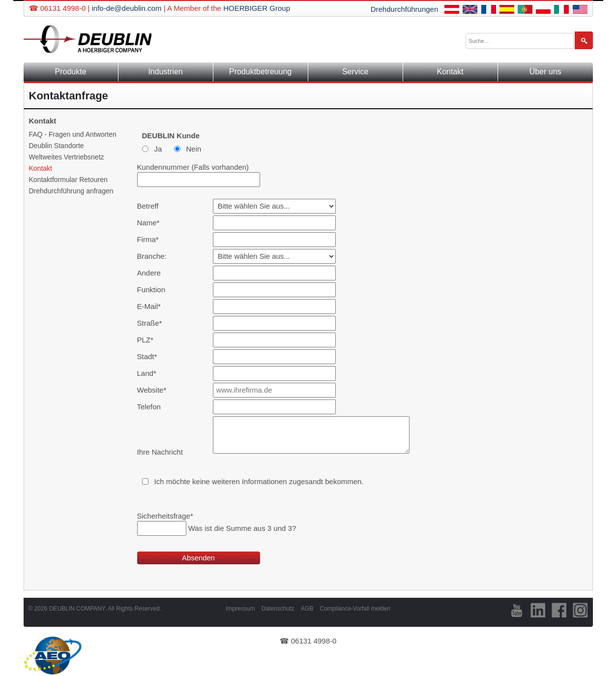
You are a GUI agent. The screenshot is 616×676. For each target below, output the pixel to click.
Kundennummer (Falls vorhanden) (193, 167)
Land (153, 373)
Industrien (165, 72)
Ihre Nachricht (160, 452)
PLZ (153, 340)
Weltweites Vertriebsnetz (67, 157)
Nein (194, 149)
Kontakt (450, 72)
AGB (307, 609)
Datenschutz (278, 609)
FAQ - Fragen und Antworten (73, 134)
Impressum (240, 609)
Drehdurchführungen (405, 9)
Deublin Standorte (57, 146)
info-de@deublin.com (126, 8)
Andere (149, 273)
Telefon (149, 407)
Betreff (148, 206)
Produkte (70, 72)
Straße (153, 323)
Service (355, 72)
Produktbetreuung (260, 72)
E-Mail (153, 306)
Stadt (153, 356)
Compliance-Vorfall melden (355, 609)
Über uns (545, 72)
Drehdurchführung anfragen (71, 191)
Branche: (152, 256)
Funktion (151, 290)
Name (153, 223)
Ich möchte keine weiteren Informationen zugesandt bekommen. (259, 481)
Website (153, 390)
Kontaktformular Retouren (68, 180)
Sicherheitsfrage (165, 516)
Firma (153, 239)
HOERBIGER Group (257, 8)
